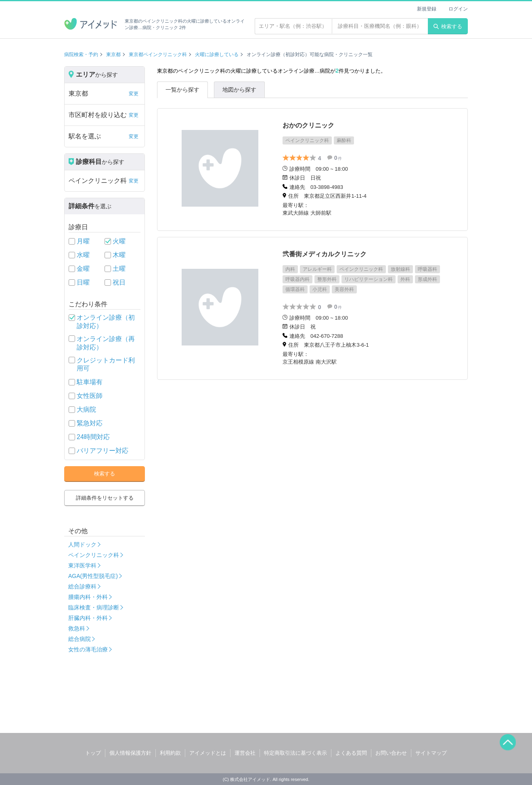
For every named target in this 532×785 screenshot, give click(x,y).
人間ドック (82, 544)
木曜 (119, 255)
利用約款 (170, 753)
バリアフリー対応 (103, 451)
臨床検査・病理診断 (94, 607)
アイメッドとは (208, 753)
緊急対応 (90, 423)
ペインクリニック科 (94, 555)
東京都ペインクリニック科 (158, 54)
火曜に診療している (217, 54)
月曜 (83, 241)
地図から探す (239, 90)
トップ (93, 753)
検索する (448, 26)
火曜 (119, 241)
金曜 (83, 269)
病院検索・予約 (81, 54)
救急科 (77, 628)
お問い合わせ (391, 753)
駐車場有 (90, 382)
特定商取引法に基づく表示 (295, 753)
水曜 (83, 255)
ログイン (458, 9)
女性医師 (90, 396)
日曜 (83, 282)
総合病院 (80, 639)
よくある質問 (351, 753)
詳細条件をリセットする (105, 498)
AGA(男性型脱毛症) (93, 576)
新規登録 (427, 9)
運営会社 (245, 753)
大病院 (86, 409)
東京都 (113, 54)
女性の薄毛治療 (88, 649)
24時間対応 (93, 437)
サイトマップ (431, 753)
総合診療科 (82, 586)
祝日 (119, 282)
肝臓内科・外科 (88, 618)
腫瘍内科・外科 (88, 597)
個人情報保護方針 (130, 753)
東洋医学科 (82, 565)
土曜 (119, 269)
